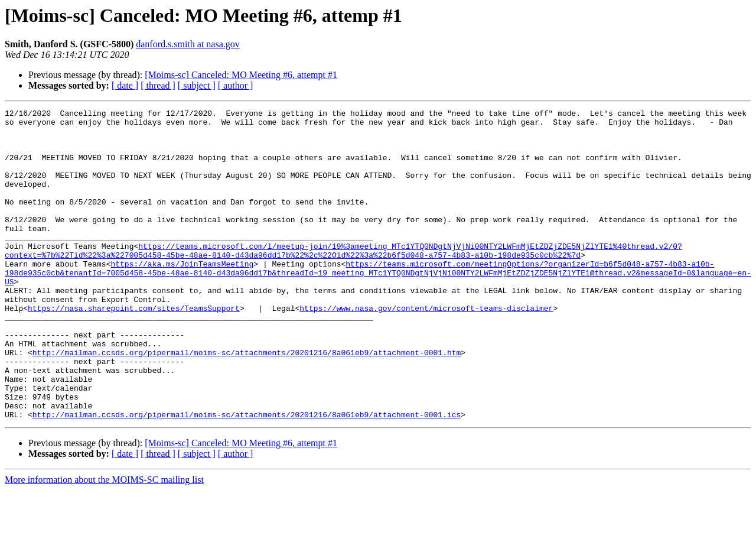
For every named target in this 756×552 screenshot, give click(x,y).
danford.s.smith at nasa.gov (188, 44)
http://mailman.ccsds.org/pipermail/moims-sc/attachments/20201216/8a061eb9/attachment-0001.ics (247, 476)
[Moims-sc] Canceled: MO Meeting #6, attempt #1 (241, 75)
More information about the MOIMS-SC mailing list (104, 542)
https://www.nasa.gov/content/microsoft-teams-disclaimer (426, 349)
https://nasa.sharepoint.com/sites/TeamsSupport (134, 349)
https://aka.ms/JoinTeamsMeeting (182, 296)
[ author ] (236, 85)
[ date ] (125, 85)
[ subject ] (197, 85)
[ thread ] (158, 85)
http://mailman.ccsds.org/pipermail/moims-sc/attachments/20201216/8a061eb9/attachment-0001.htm (247, 402)
